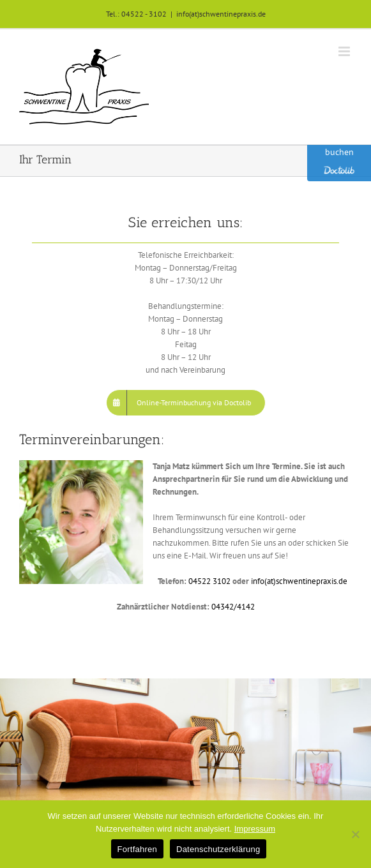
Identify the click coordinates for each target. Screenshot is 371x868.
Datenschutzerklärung (218, 849)
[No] (355, 834)
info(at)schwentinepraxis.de (221, 14)
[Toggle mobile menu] (345, 51)
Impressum (255, 829)
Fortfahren (137, 849)
